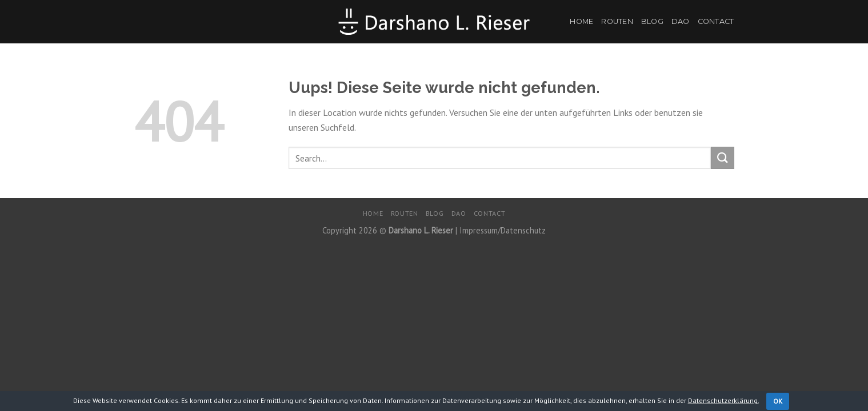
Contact (716, 21)
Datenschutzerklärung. (723, 400)
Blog (652, 21)
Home (581, 21)
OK (778, 401)
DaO (681, 21)
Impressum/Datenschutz (503, 230)
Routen (617, 21)
